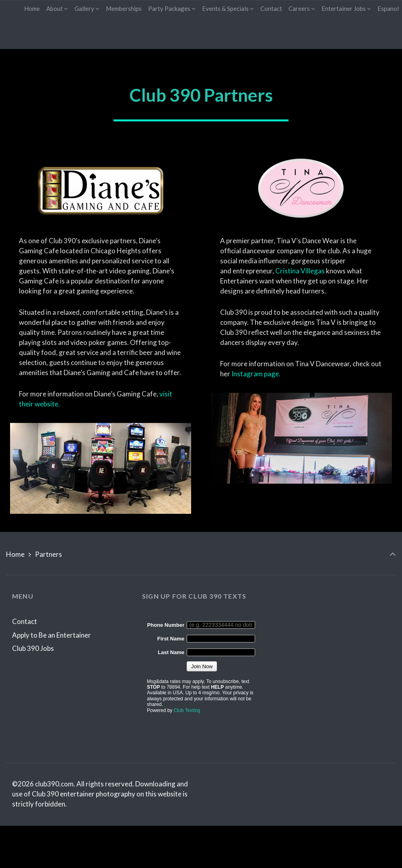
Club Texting (187, 710)
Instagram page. (256, 374)
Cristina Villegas (300, 271)
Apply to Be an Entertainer (52, 635)
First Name (171, 639)
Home (15, 554)
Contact (25, 621)
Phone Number (166, 625)
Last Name (171, 652)
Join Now (202, 666)
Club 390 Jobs (33, 648)
